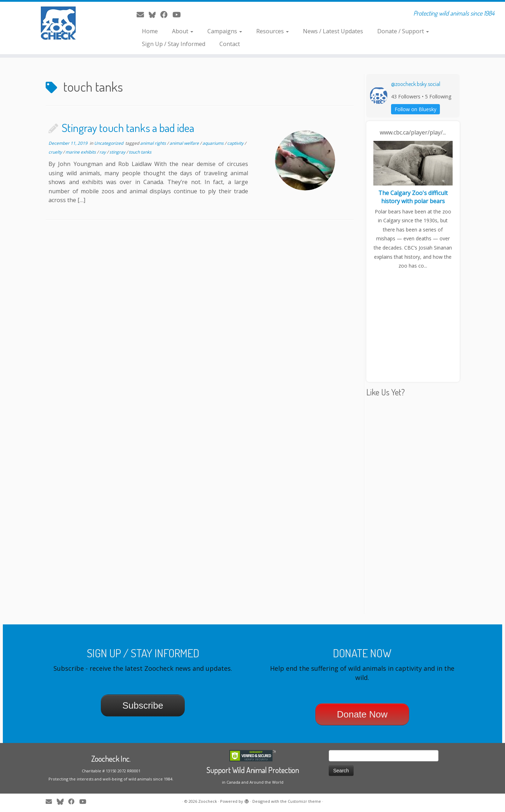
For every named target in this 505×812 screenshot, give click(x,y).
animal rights (154, 143)
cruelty (56, 152)
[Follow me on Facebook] (166, 15)
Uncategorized (109, 143)
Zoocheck (208, 801)
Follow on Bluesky (415, 109)
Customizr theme (304, 801)
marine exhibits (81, 152)
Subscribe (143, 705)
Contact (230, 44)
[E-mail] (143, 15)
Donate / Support (403, 31)
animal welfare (185, 143)
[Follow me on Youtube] (179, 15)
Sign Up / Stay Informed (174, 44)
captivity (236, 143)
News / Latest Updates (333, 31)
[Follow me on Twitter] (154, 15)
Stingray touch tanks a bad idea (128, 128)
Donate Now (362, 714)
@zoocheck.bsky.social (416, 84)
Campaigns (225, 31)
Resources (272, 31)
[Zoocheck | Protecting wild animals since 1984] (58, 23)
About (183, 31)
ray (103, 152)
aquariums (214, 143)
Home (150, 31)
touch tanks (140, 152)
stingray (118, 152)
